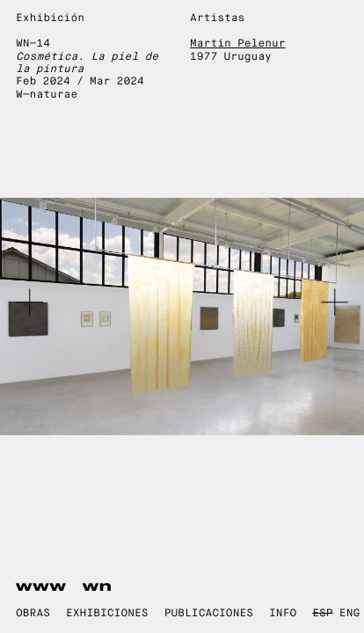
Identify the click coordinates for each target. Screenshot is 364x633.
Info (283, 614)
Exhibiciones (107, 614)
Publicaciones (209, 614)
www (41, 586)
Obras (33, 614)
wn (98, 586)
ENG (349, 614)
